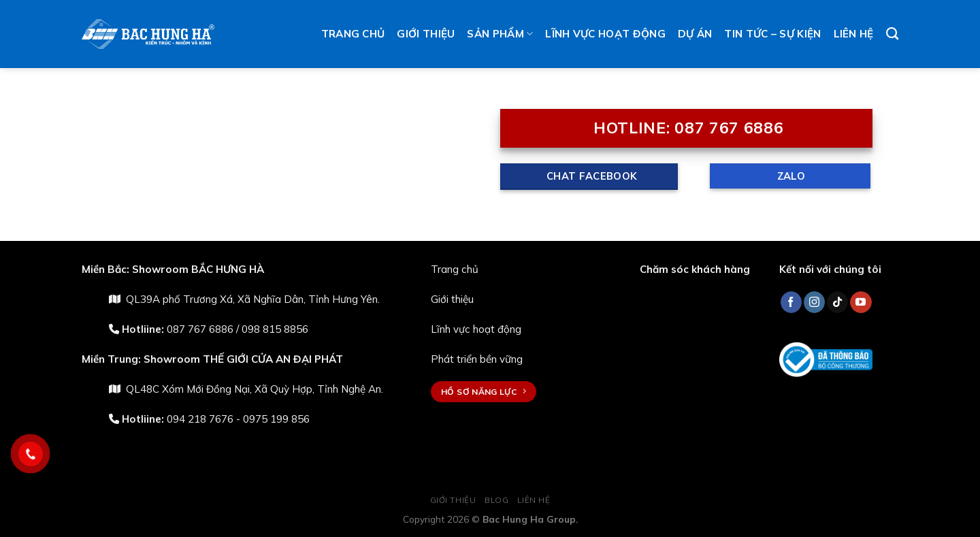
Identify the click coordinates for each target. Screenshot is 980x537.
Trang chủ (353, 34)
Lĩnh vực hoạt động (605, 34)
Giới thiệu (426, 34)
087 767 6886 (200, 329)
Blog (496, 500)
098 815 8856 (275, 329)
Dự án (695, 34)
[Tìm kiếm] (892, 34)
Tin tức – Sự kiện (772, 34)
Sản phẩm (500, 34)
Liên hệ (854, 34)
